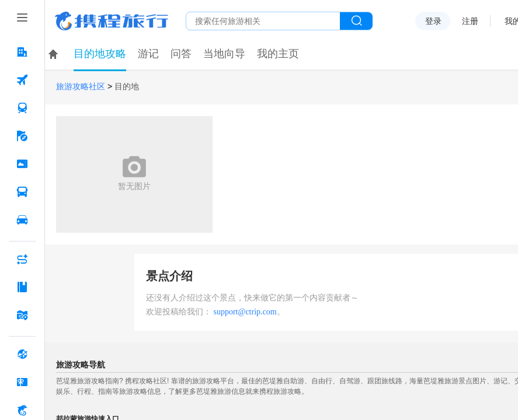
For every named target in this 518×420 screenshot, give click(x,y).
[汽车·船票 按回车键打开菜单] (22, 192)
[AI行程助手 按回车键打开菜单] (22, 259)
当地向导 (224, 54)
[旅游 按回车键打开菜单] (22, 136)
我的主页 (278, 54)
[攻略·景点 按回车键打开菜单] (22, 287)
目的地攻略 (100, 54)
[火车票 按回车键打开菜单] (22, 108)
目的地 (127, 87)
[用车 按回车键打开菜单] (22, 220)
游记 (148, 54)
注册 (470, 21)
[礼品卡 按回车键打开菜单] (22, 382)
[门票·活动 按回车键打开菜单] (22, 164)
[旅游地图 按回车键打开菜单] (22, 315)
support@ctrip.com (245, 312)
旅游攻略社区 (81, 87)
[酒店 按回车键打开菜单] (22, 52)
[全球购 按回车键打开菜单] (22, 354)
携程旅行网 (112, 21)
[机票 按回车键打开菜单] (22, 80)
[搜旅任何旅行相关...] (263, 21)
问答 (181, 54)
